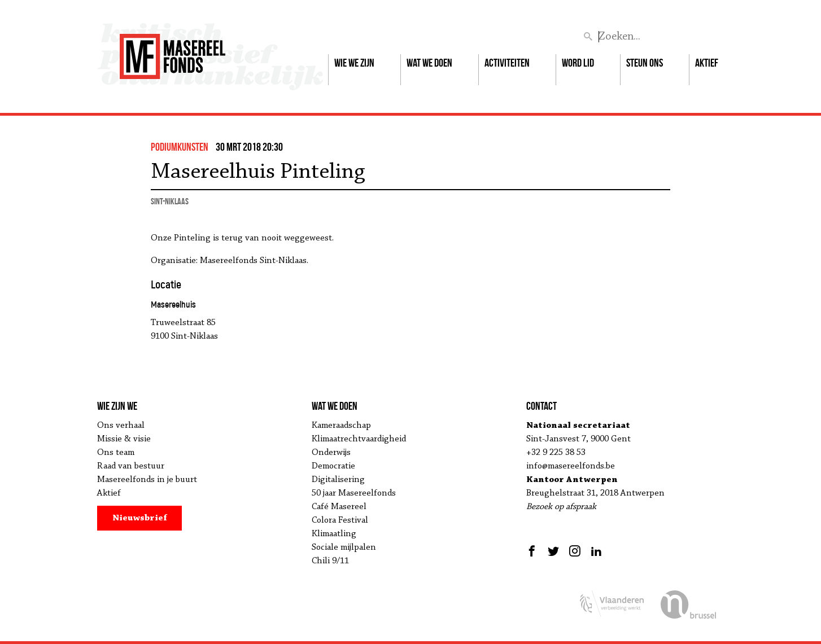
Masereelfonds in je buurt (147, 480)
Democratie (333, 466)
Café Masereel (339, 507)
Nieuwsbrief (140, 518)
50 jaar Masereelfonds (354, 493)
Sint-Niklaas (170, 201)
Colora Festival (340, 520)
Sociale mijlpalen (344, 547)
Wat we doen (429, 63)
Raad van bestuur (131, 466)
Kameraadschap (341, 426)
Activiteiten (507, 63)
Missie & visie (124, 439)
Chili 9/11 (330, 561)
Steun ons (645, 63)
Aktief (707, 63)
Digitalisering (338, 480)
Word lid (578, 63)
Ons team (116, 453)
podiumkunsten (180, 147)
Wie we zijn (354, 63)
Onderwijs (331, 453)
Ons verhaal (121, 426)
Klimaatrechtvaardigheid (359, 439)
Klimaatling (334, 534)
